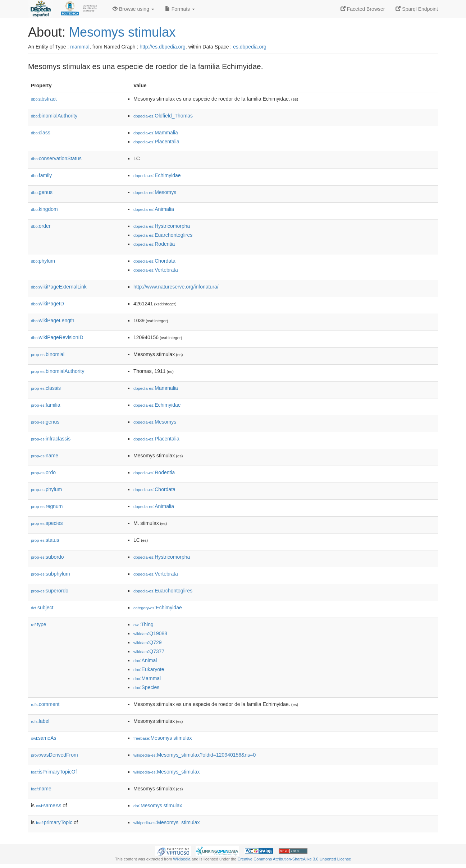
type (39, 624)
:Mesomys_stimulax (166, 772)
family (41, 175)
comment (45, 704)
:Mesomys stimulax (163, 738)
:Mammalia (156, 133)
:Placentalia (156, 142)
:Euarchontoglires (163, 235)
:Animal (145, 660)
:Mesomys (155, 192)
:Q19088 (150, 633)
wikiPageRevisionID (57, 337)
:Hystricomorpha (162, 226)
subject (42, 608)
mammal (80, 47)
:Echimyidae (157, 175)
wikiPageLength (53, 320)
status (45, 540)
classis (46, 388)
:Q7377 (149, 651)
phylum (43, 261)
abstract (44, 99)
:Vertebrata (156, 270)
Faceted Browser (363, 9)
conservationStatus (56, 158)
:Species (146, 687)
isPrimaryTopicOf (54, 772)
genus (42, 192)
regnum (47, 506)
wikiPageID (47, 304)
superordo (50, 591)
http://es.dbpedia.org (163, 47)
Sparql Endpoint (417, 9)
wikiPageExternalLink (59, 287)
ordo (43, 472)
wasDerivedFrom (54, 755)
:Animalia (154, 209)
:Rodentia (154, 244)
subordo (47, 557)
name (45, 456)
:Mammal (147, 678)
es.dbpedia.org (250, 47)
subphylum (51, 574)
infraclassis (51, 439)
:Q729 (148, 642)
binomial (48, 354)
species (47, 523)
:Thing (143, 624)
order (41, 226)
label (40, 721)
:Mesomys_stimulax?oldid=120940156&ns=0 (195, 755)
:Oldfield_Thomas (163, 116)
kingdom (44, 209)
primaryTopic (54, 822)
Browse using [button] (133, 9)
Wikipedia (182, 859)
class (41, 133)
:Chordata (154, 261)
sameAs (44, 738)
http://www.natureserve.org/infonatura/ (176, 287)
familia (46, 405)
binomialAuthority (54, 116)
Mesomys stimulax (122, 32)
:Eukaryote (149, 669)
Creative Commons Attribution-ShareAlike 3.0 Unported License (294, 859)
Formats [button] (180, 9)
